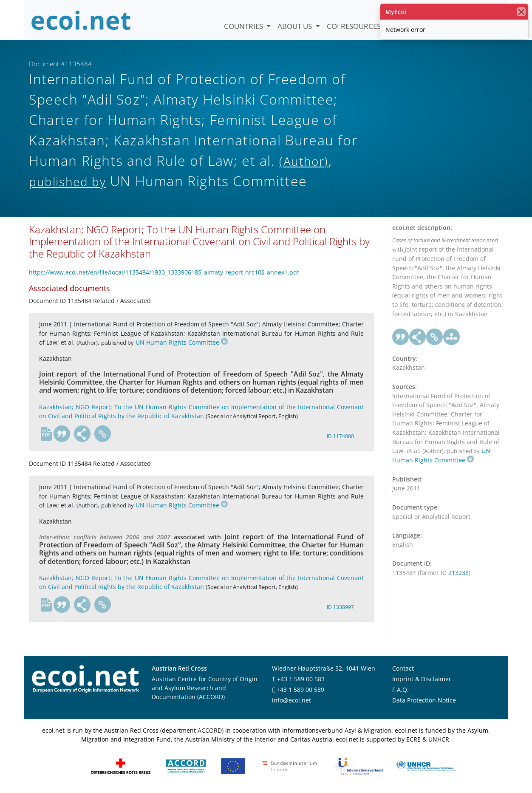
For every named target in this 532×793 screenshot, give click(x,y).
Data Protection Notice (424, 700)
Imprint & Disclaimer (422, 679)
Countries (244, 26)
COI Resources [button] (355, 26)
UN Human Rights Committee (182, 342)
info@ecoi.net (291, 700)
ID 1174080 (340, 436)
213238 (458, 573)
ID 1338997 (340, 607)
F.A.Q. (400, 690)
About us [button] (296, 26)
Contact (403, 668)
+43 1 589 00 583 (301, 679)
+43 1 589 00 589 (300, 690)
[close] (521, 12)
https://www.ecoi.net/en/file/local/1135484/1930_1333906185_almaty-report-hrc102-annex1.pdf (164, 272)
